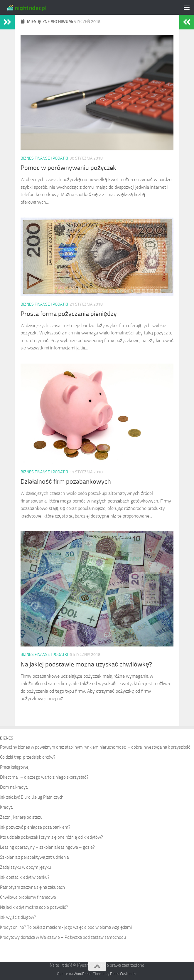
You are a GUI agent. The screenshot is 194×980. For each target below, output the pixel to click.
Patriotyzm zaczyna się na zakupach (32, 887)
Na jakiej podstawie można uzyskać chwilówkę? (86, 664)
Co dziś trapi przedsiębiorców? (28, 757)
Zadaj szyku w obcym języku (26, 867)
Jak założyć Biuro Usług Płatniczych (32, 797)
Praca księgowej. (15, 767)
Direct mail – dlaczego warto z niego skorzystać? (44, 777)
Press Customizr (123, 974)
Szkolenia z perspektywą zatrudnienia (34, 857)
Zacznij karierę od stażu (21, 817)
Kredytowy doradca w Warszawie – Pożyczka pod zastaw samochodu (63, 937)
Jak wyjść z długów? (18, 917)
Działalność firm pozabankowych (66, 482)
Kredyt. (6, 807)
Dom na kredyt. (14, 787)
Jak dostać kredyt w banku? (25, 877)
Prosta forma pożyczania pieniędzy (69, 314)
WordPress (82, 974)
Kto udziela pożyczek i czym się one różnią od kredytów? (52, 837)
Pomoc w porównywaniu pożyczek (68, 168)
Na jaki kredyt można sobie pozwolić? (34, 907)
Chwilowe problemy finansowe (28, 897)
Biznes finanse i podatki (44, 158)
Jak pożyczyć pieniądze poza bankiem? (35, 827)
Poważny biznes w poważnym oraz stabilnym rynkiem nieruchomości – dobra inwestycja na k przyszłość (95, 747)
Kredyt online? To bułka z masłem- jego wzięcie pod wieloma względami (66, 927)
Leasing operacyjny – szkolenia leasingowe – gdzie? (47, 847)
